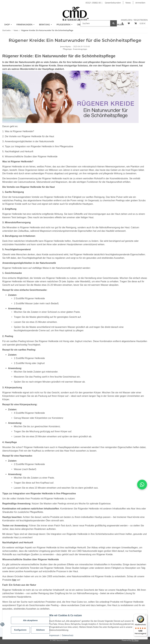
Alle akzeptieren (32, 620)
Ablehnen (42, 630)
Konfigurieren (22, 630)
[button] (122, 23)
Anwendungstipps (80, 49)
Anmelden (140, 3)
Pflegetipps (67, 49)
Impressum (56, 635)
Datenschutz (69, 635)
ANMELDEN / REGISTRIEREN (134, 20)
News (128, 3)
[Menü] (145, 616)
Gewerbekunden (113, 3)
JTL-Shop (135, 640)
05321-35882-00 (93, 3)
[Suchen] (95, 23)
